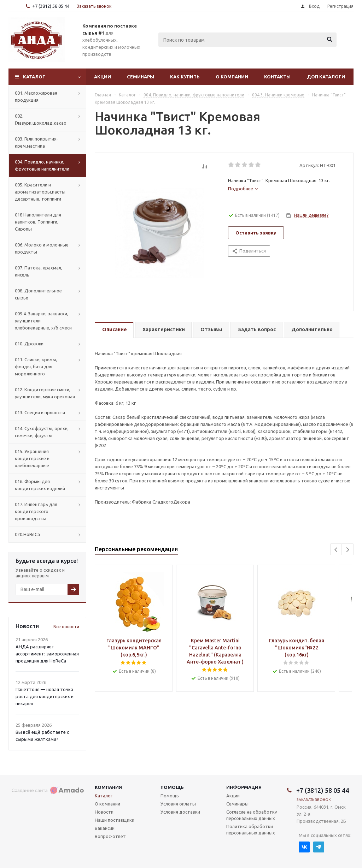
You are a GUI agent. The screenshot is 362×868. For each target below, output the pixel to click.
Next (348, 550)
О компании (232, 77)
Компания (108, 787)
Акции (103, 77)
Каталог (34, 77)
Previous (336, 550)
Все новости (66, 627)
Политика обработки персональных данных (251, 830)
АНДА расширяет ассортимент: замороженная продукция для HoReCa (47, 654)
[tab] (243, 189)
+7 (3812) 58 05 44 (51, 6)
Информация (244, 787)
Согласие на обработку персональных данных (252, 815)
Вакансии (105, 828)
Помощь (172, 787)
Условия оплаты (178, 804)
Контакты (277, 77)
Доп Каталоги (326, 77)
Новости (104, 812)
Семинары (141, 77)
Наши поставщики (115, 820)
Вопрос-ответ (110, 836)
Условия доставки (180, 812)
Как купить (185, 77)
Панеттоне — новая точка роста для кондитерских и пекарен (45, 696)
